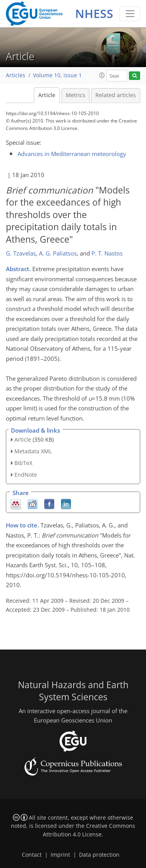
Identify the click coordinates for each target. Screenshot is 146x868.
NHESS (94, 13)
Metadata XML (33, 451)
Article (47, 95)
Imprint (60, 855)
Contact (32, 855)
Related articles (116, 95)
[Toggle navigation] (130, 14)
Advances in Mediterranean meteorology (72, 154)
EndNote (26, 475)
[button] (102, 75)
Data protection (99, 855)
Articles (16, 75)
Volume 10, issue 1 (57, 75)
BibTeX (23, 463)
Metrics (76, 95)
